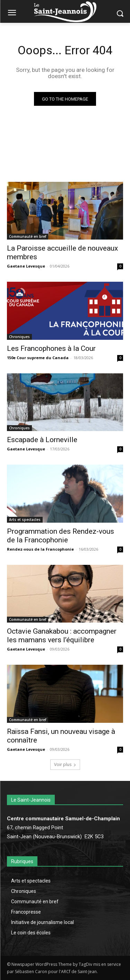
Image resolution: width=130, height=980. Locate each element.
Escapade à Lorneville (42, 440)
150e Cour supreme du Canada (38, 358)
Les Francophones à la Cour (51, 348)
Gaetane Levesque (26, 266)
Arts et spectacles (25, 520)
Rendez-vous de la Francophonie (40, 549)
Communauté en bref (28, 236)
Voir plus (65, 764)
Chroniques (19, 337)
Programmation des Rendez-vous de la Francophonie (60, 536)
